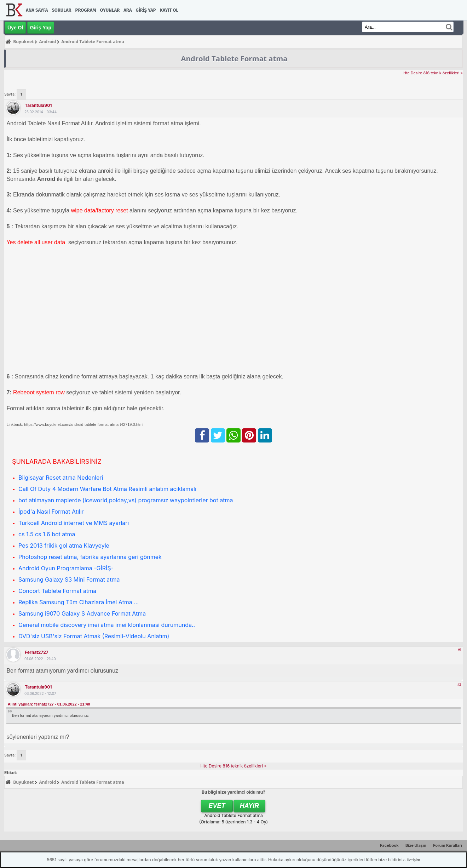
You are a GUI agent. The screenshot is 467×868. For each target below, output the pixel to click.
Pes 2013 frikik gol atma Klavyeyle (64, 546)
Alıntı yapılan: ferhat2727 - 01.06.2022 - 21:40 (49, 704)
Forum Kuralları (448, 845)
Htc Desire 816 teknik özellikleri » (433, 73)
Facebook (389, 845)
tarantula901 (38, 105)
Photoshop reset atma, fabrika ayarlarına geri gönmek (90, 557)
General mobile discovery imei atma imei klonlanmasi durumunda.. (107, 625)
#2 (459, 685)
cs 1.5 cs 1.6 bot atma (47, 534)
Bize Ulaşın (416, 845)
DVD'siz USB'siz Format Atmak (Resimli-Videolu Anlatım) (94, 636)
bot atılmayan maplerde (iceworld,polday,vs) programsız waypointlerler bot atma (126, 500)
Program (86, 10)
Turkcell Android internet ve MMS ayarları (74, 523)
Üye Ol (15, 28)
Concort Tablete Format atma (57, 591)
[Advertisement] (219, 302)
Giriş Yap (146, 10)
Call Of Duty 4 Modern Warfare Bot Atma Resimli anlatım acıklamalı (107, 489)
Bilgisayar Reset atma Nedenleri (61, 478)
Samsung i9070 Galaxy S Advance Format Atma (82, 613)
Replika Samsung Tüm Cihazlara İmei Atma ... (79, 602)
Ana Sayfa (37, 10)
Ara (128, 10)
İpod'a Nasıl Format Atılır (51, 512)
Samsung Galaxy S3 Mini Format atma (69, 579)
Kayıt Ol (169, 10)
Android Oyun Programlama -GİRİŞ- (66, 568)
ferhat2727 (37, 652)
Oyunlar (110, 10)
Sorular (61, 10)
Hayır (250, 806)
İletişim (414, 860)
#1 (460, 650)
